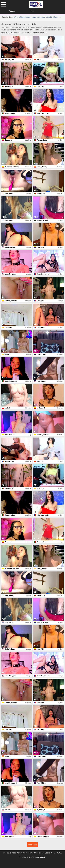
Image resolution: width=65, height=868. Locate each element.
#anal (34, 17)
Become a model (10, 853)
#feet (55, 17)
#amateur (41, 17)
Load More (32, 845)
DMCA (59, 853)
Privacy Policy (22, 853)
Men (32, 11)
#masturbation (25, 17)
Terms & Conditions (36, 853)
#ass (16, 17)
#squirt (49, 17)
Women (12, 11)
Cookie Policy (50, 853)
